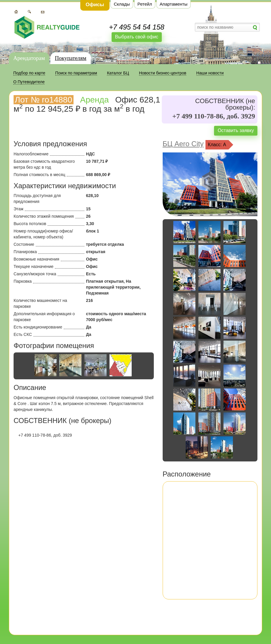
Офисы (95, 5)
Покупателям (71, 58)
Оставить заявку (236, 130)
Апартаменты (174, 4)
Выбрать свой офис (137, 37)
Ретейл (145, 4)
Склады (122, 4)
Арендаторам (29, 58)
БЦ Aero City (183, 144)
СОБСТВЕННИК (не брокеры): (225, 104)
